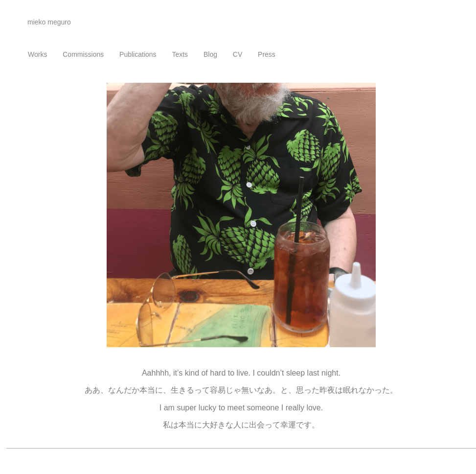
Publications (138, 54)
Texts (180, 54)
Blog (210, 54)
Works (37, 54)
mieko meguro (49, 22)
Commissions (83, 54)
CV (238, 54)
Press (267, 54)
